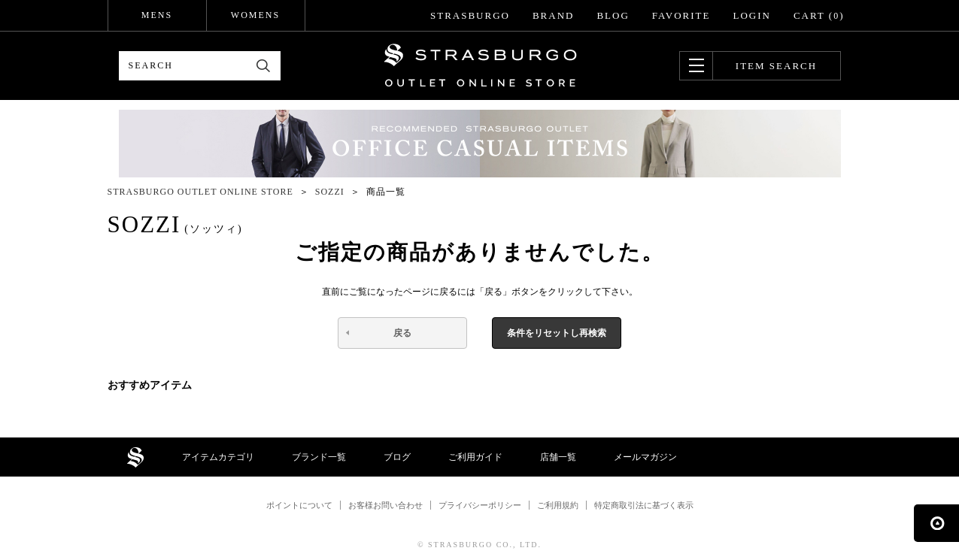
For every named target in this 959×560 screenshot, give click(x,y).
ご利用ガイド (475, 457)
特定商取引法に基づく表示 (644, 505)
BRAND (554, 15)
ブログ (397, 457)
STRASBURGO (470, 15)
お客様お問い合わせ (385, 505)
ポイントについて (299, 505)
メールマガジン (645, 457)
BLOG (613, 15)
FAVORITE (681, 15)
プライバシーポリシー (480, 505)
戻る (402, 333)
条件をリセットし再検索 (557, 333)
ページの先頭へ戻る (936, 523)
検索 (264, 66)
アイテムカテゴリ (218, 457)
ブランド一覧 (319, 457)
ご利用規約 (558, 505)
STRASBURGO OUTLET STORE (480, 65)
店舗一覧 (558, 457)
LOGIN (751, 15)
